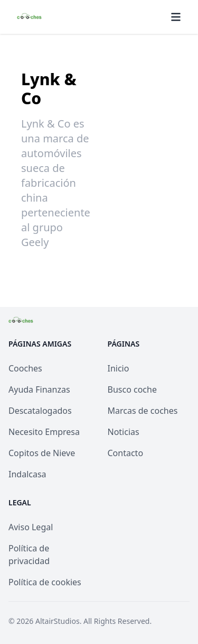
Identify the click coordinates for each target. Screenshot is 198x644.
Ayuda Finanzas (39, 389)
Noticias (124, 432)
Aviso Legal (31, 527)
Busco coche (132, 389)
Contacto (126, 453)
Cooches (25, 368)
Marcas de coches (143, 411)
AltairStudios (58, 621)
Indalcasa (27, 474)
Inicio (119, 368)
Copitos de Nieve (42, 453)
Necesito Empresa (44, 432)
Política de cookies (45, 582)
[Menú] (176, 17)
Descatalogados (40, 411)
